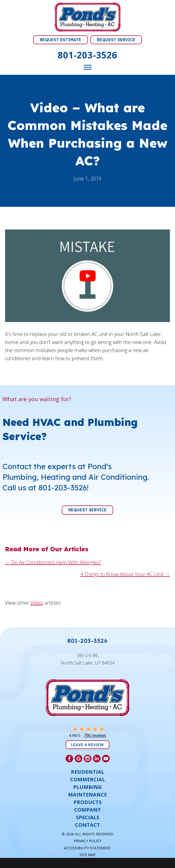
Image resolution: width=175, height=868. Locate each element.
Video (37, 603)
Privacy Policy (87, 841)
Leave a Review (88, 745)
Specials (88, 817)
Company (87, 810)
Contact (87, 825)
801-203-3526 (87, 55)
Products (87, 802)
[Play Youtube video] (87, 276)
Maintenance (87, 795)
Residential (88, 772)
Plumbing (87, 787)
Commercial (88, 780)
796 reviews (95, 735)
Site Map (88, 855)
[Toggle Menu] (88, 67)
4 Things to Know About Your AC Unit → (125, 574)
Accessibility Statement (88, 848)
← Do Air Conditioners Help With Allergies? (53, 562)
